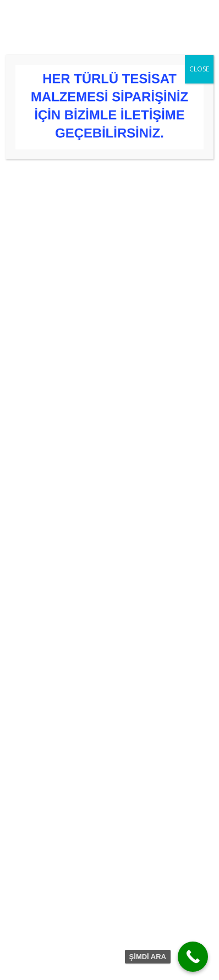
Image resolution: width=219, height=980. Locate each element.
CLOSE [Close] (199, 69)
